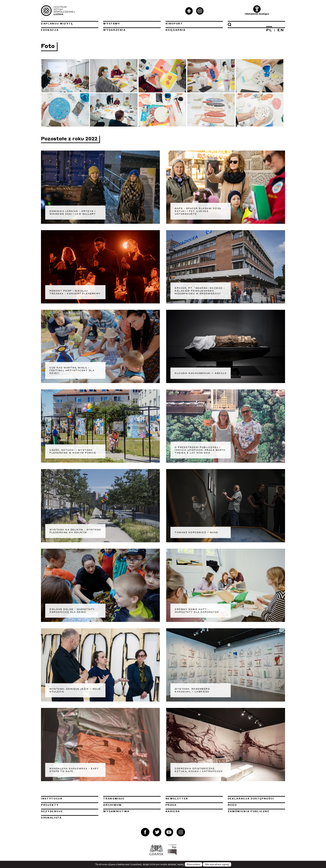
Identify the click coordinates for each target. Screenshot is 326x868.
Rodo (232, 805)
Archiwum (112, 805)
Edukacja (50, 30)
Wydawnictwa (116, 811)
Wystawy (112, 24)
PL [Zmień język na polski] (269, 30)
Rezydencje (52, 811)
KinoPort (174, 24)
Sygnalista (51, 818)
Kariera (173, 811)
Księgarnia (176, 30)
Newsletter (177, 799)
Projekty (50, 805)
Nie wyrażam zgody (217, 864)
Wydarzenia (114, 30)
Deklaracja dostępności (251, 799)
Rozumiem (194, 864)
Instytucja (52, 799)
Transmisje (132, 799)
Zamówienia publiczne (256, 811)
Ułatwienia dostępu (257, 10)
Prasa (171, 805)
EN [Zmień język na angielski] (281, 30)
